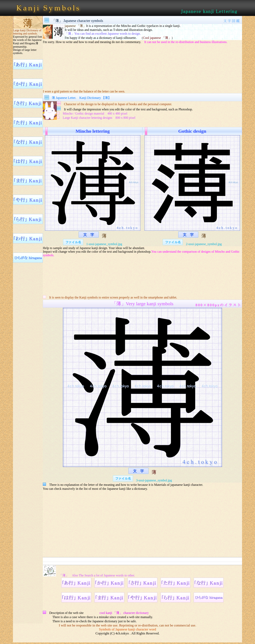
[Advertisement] (142, 64)
